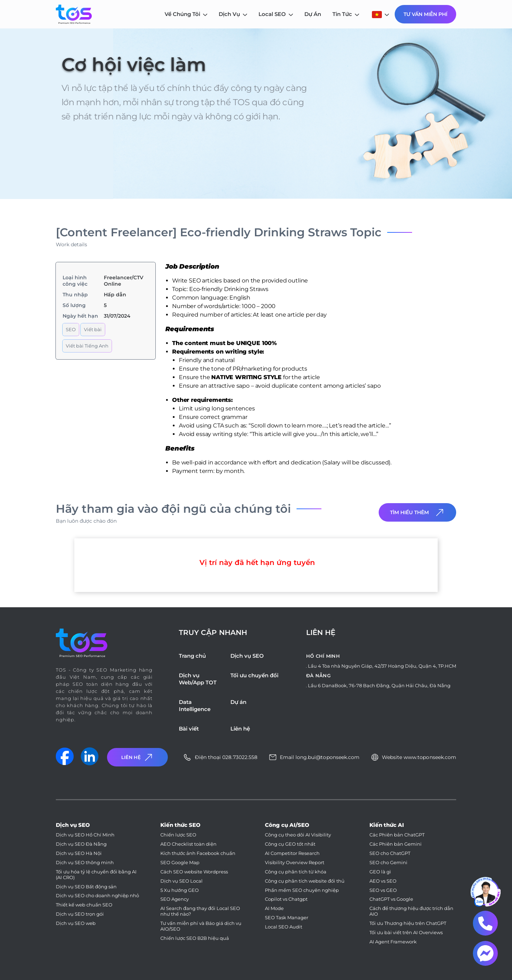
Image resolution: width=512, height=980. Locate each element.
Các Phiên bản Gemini (396, 844)
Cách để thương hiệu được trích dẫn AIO (411, 911)
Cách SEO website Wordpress (194, 872)
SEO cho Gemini (388, 863)
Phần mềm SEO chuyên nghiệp (302, 890)
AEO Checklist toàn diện (188, 844)
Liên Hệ (138, 757)
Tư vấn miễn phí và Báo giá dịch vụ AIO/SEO (201, 926)
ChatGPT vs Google (391, 899)
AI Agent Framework (393, 942)
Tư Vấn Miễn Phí (425, 14)
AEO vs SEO (383, 881)
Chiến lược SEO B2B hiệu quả (195, 938)
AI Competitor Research (292, 853)
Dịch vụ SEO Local (182, 881)
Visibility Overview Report (295, 863)
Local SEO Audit (284, 927)
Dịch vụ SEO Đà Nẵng (81, 844)
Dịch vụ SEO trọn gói (80, 914)
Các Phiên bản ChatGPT (397, 835)
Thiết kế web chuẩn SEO (84, 905)
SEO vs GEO (383, 890)
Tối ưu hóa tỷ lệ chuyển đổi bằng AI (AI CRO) (96, 875)
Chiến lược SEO (178, 835)
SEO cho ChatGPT (390, 853)
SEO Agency (175, 899)
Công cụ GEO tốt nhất (290, 844)
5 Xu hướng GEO (180, 890)
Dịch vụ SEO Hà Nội (79, 853)
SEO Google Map (180, 863)
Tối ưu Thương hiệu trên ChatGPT (408, 923)
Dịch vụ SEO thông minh (85, 863)
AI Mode (274, 908)
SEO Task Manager (287, 918)
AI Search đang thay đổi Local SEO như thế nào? (200, 911)
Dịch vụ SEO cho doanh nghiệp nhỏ (97, 896)
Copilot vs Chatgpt (286, 899)
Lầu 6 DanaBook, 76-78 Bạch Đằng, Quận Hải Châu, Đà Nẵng (379, 685)
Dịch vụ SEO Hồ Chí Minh (85, 835)
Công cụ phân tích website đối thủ (305, 881)
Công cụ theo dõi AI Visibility (298, 835)
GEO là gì (380, 872)
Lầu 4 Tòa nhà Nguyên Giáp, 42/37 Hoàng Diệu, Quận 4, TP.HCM (382, 666)
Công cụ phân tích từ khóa (296, 872)
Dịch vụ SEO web (76, 923)
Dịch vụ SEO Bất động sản (86, 887)
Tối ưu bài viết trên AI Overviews (406, 933)
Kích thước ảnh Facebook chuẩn (198, 853)
